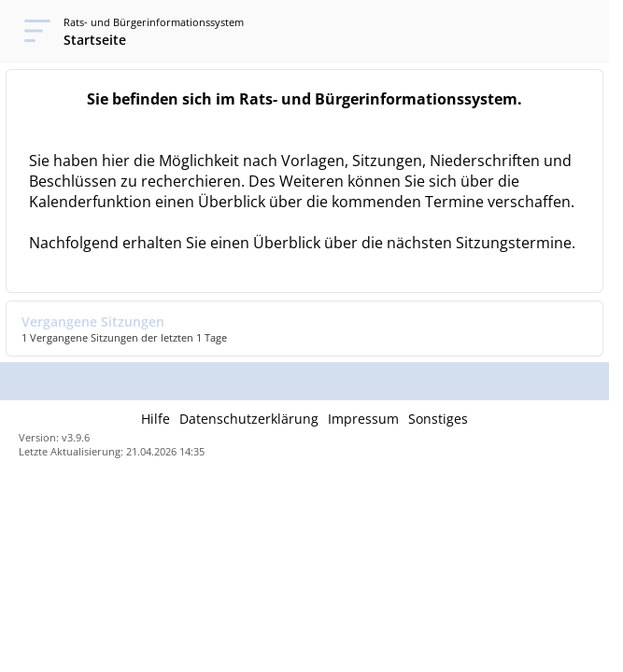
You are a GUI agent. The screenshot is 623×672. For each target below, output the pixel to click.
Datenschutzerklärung (249, 419)
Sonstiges (438, 419)
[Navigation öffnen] (32, 32)
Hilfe (156, 419)
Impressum (363, 419)
